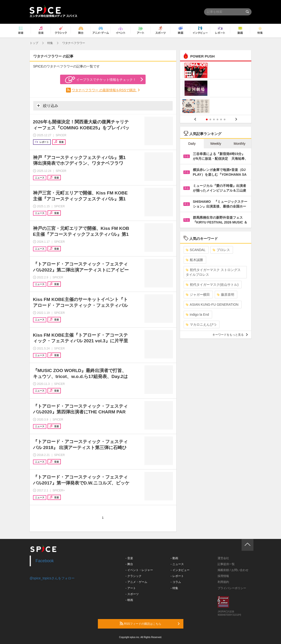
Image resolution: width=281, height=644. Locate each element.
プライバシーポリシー (232, 588)
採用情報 (223, 576)
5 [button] (221, 119)
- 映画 (129, 600)
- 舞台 (129, 564)
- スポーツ (132, 594)
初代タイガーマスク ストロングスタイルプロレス (213, 272)
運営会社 (223, 558)
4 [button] (217, 119)
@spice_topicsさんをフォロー (52, 578)
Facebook (45, 561)
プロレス (221, 250)
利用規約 (223, 582)
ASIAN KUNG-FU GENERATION (212, 305)
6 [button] (225, 119)
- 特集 (174, 588)
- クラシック (133, 576)
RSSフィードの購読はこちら (150, 624)
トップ (34, 43)
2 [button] (210, 119)
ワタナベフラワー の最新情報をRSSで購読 (104, 90)
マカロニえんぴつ (201, 324)
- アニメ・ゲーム (136, 582)
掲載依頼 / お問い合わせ (233, 570)
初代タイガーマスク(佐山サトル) (212, 285)
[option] (216, 89)
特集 (50, 43)
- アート (131, 588)
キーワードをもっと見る (230, 335)
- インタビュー (180, 570)
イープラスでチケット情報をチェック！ (101, 80)
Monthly (240, 144)
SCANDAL (196, 250)
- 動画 (174, 558)
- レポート (177, 576)
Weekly (216, 144)
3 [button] (214, 119)
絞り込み (47, 106)
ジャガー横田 (198, 295)
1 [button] (207, 119)
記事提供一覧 (226, 564)
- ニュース (177, 564)
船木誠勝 (194, 260)
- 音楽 (129, 558)
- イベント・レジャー (139, 570)
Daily (192, 144)
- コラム (176, 582)
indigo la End (197, 315)
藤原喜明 (226, 295)
